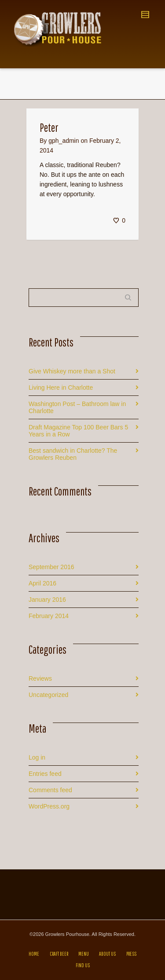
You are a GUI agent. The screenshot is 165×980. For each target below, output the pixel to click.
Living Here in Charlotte (61, 388)
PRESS (131, 954)
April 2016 (42, 583)
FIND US (83, 965)
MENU (84, 954)
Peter (49, 127)
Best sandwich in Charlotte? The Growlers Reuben (73, 454)
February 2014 (49, 616)
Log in (37, 757)
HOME (34, 954)
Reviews (40, 678)
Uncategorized (48, 695)
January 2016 (47, 600)
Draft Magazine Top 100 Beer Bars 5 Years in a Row (78, 431)
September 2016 (51, 567)
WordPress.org (49, 806)
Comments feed (50, 790)
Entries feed (45, 774)
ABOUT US (107, 954)
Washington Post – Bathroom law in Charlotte (77, 407)
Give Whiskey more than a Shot (72, 371)
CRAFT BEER (59, 954)
